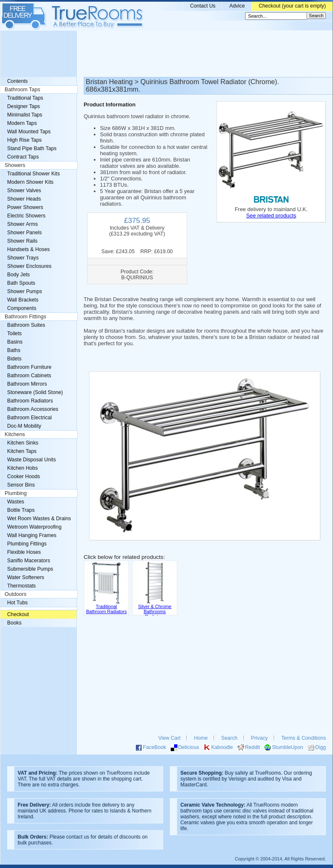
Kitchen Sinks (23, 443)
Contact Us (203, 6)
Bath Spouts (21, 283)
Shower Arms (22, 224)
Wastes (16, 502)
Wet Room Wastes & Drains (39, 519)
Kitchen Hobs (22, 468)
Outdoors (16, 594)
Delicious (189, 747)
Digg (321, 747)
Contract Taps (23, 157)
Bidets (14, 359)
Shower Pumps (25, 291)
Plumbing (16, 493)
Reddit (252, 747)
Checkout (18, 614)
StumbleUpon (288, 747)
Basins (15, 342)
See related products (271, 216)
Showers (15, 165)
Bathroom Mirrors (27, 384)
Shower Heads (24, 199)
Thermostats (21, 586)
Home (201, 738)
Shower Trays (23, 258)
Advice (237, 6)
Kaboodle (222, 747)
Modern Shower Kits (30, 182)
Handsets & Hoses (28, 249)
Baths (14, 350)
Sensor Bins (21, 485)
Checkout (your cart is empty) (292, 6)
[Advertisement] (166, 54)
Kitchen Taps (22, 451)
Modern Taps (22, 123)
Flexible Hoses (24, 552)
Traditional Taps (25, 98)
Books (14, 623)
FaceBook (155, 747)
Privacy (259, 738)
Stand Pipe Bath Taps (32, 148)
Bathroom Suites (26, 325)
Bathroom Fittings (25, 317)
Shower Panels (24, 233)
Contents (17, 81)
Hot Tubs (17, 603)
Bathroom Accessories (33, 409)
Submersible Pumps (30, 569)
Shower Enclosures (29, 266)
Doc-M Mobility (24, 426)
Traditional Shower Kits (33, 174)
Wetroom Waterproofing (34, 527)
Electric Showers (26, 216)
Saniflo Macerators (29, 561)
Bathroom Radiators (30, 401)
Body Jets (18, 275)
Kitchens (15, 434)
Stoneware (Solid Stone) (35, 392)
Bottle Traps (21, 510)
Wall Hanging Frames (32, 535)
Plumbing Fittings (27, 544)
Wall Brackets (23, 300)
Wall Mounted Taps (29, 132)
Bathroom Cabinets (29, 376)
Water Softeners (26, 577)
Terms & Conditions (304, 738)
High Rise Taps (24, 140)
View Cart (170, 738)
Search (229, 738)
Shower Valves (24, 191)
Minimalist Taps (25, 115)
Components (22, 308)
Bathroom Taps (22, 90)
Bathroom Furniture (29, 367)
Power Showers (25, 207)
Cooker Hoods (24, 476)
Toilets (15, 333)
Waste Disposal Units (32, 460)
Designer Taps (24, 106)
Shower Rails (22, 241)
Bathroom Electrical (29, 418)
